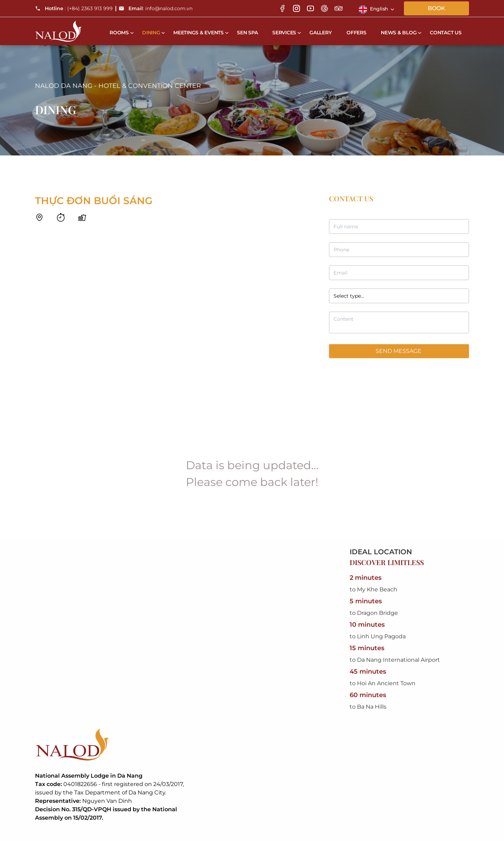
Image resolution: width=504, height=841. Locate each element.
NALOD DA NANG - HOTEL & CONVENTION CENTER (118, 86)
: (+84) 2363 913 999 (74, 8)
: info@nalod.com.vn (156, 8)
